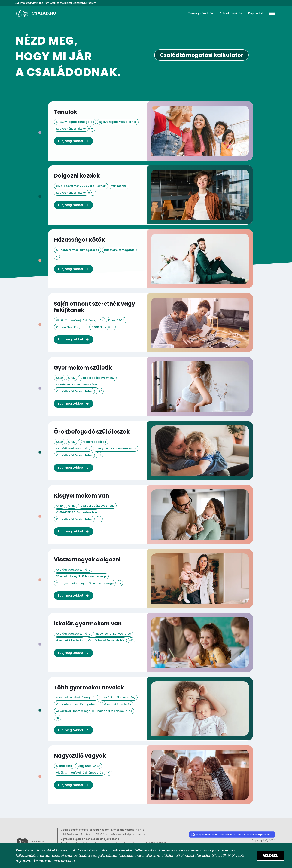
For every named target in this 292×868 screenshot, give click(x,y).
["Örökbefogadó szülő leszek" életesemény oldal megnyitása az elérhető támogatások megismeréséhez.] (151, 450)
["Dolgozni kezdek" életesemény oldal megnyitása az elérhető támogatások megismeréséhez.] (151, 195)
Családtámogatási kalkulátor (201, 55)
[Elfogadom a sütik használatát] (271, 856)
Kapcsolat (256, 13)
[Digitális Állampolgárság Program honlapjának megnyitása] (232, 834)
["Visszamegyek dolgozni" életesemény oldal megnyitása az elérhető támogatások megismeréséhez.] (151, 578)
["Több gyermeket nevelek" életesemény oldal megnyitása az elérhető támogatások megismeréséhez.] (151, 707)
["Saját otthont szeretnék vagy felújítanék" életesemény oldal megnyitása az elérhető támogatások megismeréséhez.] (151, 322)
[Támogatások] (202, 13)
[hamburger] (272, 13)
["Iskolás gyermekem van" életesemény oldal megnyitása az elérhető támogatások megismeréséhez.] (151, 641)
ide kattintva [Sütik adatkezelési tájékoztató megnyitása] (50, 861)
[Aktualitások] (231, 13)
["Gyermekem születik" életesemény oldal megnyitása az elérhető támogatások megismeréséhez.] (151, 386)
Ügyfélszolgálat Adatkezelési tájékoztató (90, 838)
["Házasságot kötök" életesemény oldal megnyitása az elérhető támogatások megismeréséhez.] (151, 258)
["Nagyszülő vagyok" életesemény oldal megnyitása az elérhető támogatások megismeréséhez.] (151, 773)
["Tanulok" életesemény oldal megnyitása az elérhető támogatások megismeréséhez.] (151, 131)
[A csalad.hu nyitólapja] (36, 13)
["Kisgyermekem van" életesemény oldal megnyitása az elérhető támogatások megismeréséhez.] (151, 514)
